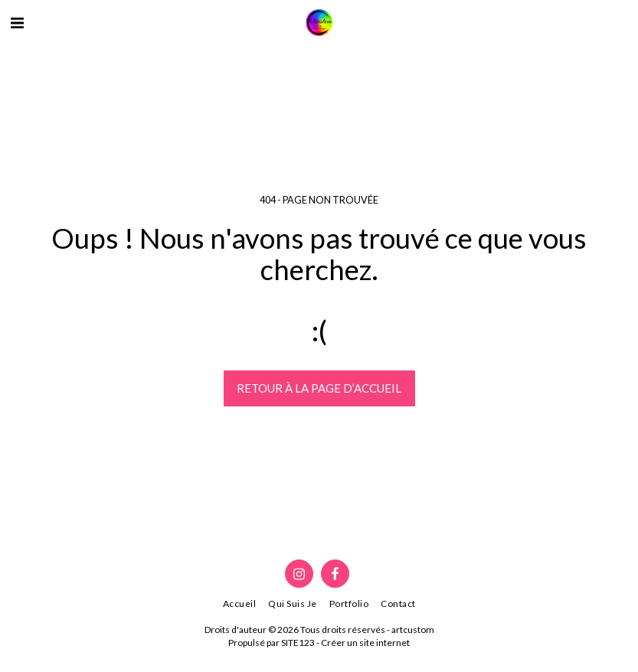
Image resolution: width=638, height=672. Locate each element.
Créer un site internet (365, 643)
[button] (17, 22)
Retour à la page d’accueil (319, 388)
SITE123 (298, 643)
